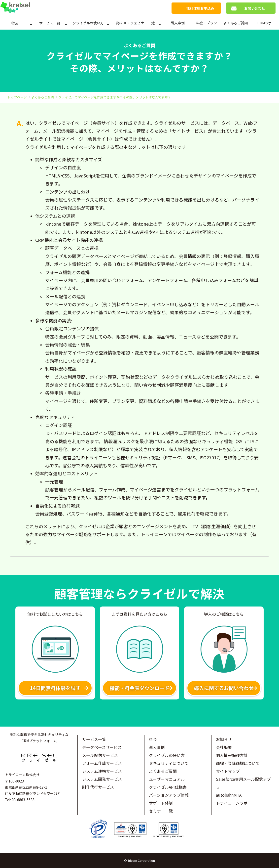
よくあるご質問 (236, 23)
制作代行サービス (98, 787)
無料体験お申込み (200, 8)
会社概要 (224, 747)
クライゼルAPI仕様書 (168, 787)
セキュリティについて (169, 763)
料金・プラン (207, 23)
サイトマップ (228, 771)
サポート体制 (161, 803)
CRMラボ (265, 23)
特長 (15, 23)
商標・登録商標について (238, 763)
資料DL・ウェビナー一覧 (135, 23)
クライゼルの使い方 (88, 23)
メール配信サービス (100, 755)
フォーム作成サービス (102, 763)
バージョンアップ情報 (169, 795)
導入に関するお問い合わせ (224, 688)
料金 (153, 739)
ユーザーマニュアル (167, 779)
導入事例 (178, 23)
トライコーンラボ (232, 803)
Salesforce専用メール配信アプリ (243, 783)
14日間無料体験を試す (55, 688)
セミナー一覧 (161, 811)
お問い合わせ (255, 8)
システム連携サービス (102, 771)
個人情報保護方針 (232, 755)
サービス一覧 (50, 23)
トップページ (17, 97)
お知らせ (224, 739)
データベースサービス (102, 747)
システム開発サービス (102, 779)
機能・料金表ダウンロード (139, 688)
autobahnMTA (229, 795)
